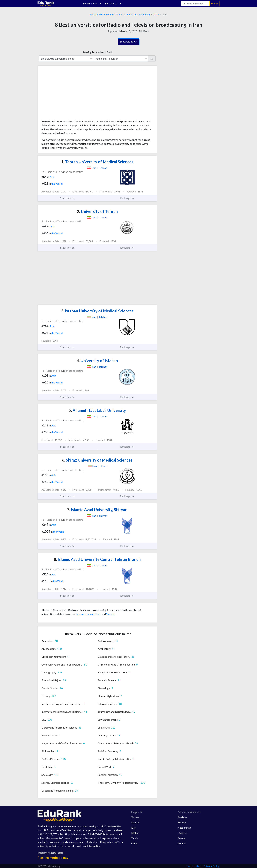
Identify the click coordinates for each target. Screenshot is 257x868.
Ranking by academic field (97, 52)
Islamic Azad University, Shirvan (97, 510)
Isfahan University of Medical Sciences (97, 311)
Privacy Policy (211, 866)
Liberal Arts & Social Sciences (106, 14)
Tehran (80, 614)
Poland (182, 843)
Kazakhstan (184, 828)
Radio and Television (138, 14)
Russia (181, 838)
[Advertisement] (66, 94)
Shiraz (97, 614)
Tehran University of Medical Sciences (97, 162)
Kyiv (133, 828)
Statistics (67, 198)
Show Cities (129, 42)
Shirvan (110, 614)
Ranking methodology (53, 858)
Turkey (182, 822)
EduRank (144, 31)
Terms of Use (193, 866)
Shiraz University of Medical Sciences (97, 460)
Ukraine (182, 833)
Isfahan (89, 614)
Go (152, 58)
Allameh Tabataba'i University (97, 410)
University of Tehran (97, 211)
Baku (134, 843)
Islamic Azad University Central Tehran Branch (97, 559)
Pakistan (183, 817)
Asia (156, 14)
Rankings (127, 198)
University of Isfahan (97, 361)
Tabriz (135, 838)
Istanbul (136, 822)
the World (57, 184)
